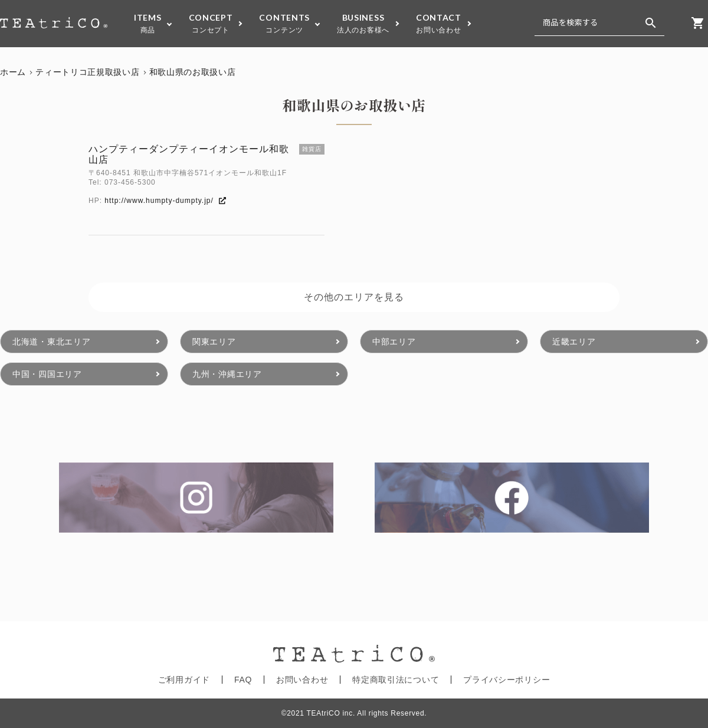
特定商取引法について (396, 680)
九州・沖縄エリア (227, 374)
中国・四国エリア (47, 374)
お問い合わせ (302, 680)
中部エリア (394, 342)
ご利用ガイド (184, 680)
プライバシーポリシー (507, 680)
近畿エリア (574, 342)
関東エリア (214, 342)
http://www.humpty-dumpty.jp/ (165, 201)
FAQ (243, 680)
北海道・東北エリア (51, 342)
